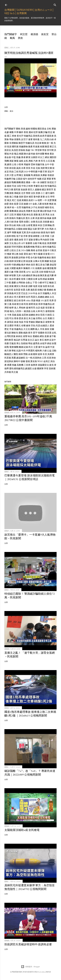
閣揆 (54, 243)
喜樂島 (17, 139)
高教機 (20, 365)
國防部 (53, 157)
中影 (52, 164)
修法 (52, 222)
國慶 (47, 261)
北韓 (41, 272)
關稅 (18, 129)
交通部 (10, 326)
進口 (11, 197)
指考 (23, 300)
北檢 (38, 168)
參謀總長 (21, 358)
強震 (45, 286)
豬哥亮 (32, 308)
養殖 (33, 250)
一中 (45, 200)
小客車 (20, 164)
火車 (38, 311)
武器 (44, 179)
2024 (23, 250)
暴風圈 (27, 247)
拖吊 (48, 232)
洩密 (43, 168)
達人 (16, 308)
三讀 (52, 236)
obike (28, 300)
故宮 (47, 300)
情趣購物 (23, 147)
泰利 (44, 247)
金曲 (35, 204)
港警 (25, 336)
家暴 (43, 197)
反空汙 (24, 139)
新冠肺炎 (9, 361)
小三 (43, 193)
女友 (52, 215)
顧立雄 (17, 300)
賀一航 (50, 143)
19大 (33, 268)
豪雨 (9, 164)
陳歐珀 (15, 333)
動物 (44, 143)
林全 (38, 315)
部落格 (22, 150)
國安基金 (42, 129)
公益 (49, 351)
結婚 (33, 232)
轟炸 (21, 132)
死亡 (14, 200)
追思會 (25, 315)
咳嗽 (23, 361)
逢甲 (9, 232)
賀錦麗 (52, 368)
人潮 (7, 222)
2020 (26, 172)
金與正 (47, 361)
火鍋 (23, 275)
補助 (47, 207)
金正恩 (35, 272)
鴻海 (18, 225)
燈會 (14, 136)
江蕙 (9, 304)
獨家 (9, 254)
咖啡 (53, 232)
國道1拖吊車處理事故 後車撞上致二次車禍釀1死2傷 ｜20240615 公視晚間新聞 (30, 714)
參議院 (28, 368)
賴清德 (34, 34)
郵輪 (50, 225)
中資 (52, 347)
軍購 (49, 179)
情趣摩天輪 (10, 179)
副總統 (32, 315)
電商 (21, 222)
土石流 (49, 161)
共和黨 (8, 372)
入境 (42, 236)
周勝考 (29, 211)
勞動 (26, 354)
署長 (26, 254)
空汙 (26, 240)
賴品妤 (17, 340)
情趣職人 (47, 293)
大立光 (27, 329)
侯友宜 (45, 34)
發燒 (28, 361)
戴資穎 (8, 247)
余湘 (30, 354)
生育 (19, 207)
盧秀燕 (36, 343)
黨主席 (42, 215)
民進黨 (36, 147)
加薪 (21, 254)
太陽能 (19, 229)
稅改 (44, 243)
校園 (42, 147)
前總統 (41, 297)
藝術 (9, 186)
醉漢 (28, 157)
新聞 (31, 304)
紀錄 (26, 347)
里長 (28, 168)
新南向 (13, 218)
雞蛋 (47, 147)
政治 (11, 111)
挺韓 (40, 354)
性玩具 (52, 272)
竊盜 (30, 229)
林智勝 (13, 275)
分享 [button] (6, 107)
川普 (11, 175)
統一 (14, 207)
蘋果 (54, 218)
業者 (23, 157)
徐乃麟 (46, 265)
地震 (35, 286)
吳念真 (39, 222)
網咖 (18, 265)
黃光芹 (20, 136)
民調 (21, 172)
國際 (33, 329)
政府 (31, 200)
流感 (19, 200)
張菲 (33, 265)
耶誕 (45, 279)
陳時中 (17, 361)
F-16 (35, 200)
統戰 (7, 347)
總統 (47, 297)
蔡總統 (50, 290)
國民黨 (15, 147)
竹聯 (14, 265)
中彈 (16, 132)
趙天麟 (50, 275)
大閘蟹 (13, 268)
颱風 (12, 38)
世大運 (17, 297)
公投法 (13, 250)
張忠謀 (53, 261)
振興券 (34, 365)
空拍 (33, 326)
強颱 (28, 250)
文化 (11, 243)
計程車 (30, 186)
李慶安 (37, 186)
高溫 (37, 218)
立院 (11, 215)
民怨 (11, 172)
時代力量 (9, 190)
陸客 (23, 279)
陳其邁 (43, 275)
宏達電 (46, 254)
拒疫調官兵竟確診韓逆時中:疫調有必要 (28, 944)
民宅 (43, 161)
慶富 (18, 279)
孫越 (28, 150)
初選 (23, 290)
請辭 (30, 286)
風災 (9, 200)
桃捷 (38, 300)
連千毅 (53, 336)
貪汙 (7, 215)
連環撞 (49, 311)
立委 (36, 347)
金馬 (40, 279)
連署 (30, 139)
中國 (40, 172)
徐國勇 (39, 268)
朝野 (40, 200)
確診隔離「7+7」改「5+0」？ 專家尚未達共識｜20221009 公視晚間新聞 (30, 773)
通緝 (31, 132)
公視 (14, 164)
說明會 (22, 258)
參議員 (8, 182)
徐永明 (13, 279)
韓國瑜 (34, 129)
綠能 (25, 229)
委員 (21, 318)
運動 (21, 333)
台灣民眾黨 (10, 336)
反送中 (53, 340)
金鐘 (7, 268)
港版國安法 (43, 365)
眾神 (40, 304)
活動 (54, 351)
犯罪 (36, 132)
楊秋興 (39, 351)
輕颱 (33, 247)
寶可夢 (41, 229)
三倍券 (27, 365)
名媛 (7, 132)
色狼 (7, 197)
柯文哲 (24, 34)
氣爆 (19, 232)
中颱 (40, 243)
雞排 (54, 258)
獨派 (51, 204)
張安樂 (17, 261)
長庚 (51, 300)
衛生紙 (51, 286)
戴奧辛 (20, 268)
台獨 (35, 261)
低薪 (43, 308)
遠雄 (44, 268)
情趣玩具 (30, 143)
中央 (54, 211)
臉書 (26, 204)
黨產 (30, 147)
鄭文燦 (49, 168)
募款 (52, 154)
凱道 (36, 304)
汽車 (36, 161)
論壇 (47, 347)
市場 (26, 322)
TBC (33, 150)
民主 (31, 347)
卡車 (9, 315)
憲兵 (28, 218)
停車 (26, 236)
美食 (16, 222)
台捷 (34, 368)
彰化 (52, 207)
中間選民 (30, 351)
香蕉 (26, 132)
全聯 (33, 222)
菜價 (49, 243)
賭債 (43, 232)
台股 (23, 225)
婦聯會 (36, 236)
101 (42, 300)
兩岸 (9, 207)
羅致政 (37, 175)
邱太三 (41, 157)
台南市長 (9, 290)
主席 (7, 175)
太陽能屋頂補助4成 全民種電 (22, 830)
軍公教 (15, 254)
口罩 (44, 358)
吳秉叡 (44, 175)
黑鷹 (14, 358)
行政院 (49, 315)
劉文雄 (20, 304)
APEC (29, 272)
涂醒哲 (43, 182)
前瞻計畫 (42, 290)
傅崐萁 (17, 193)
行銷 (11, 222)
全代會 (34, 258)
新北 (26, 318)
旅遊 (16, 322)
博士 (18, 343)
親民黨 (17, 190)
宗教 (52, 240)
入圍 (39, 204)
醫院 (16, 354)
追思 (7, 240)
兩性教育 (9, 340)
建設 (44, 190)
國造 (23, 182)
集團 (40, 132)
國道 (16, 211)
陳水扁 (27, 154)
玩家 (35, 229)
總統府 (29, 275)
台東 (33, 218)
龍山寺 (17, 243)
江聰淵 (29, 279)
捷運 (7, 300)
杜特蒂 (8, 265)
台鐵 (35, 243)
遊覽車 (49, 322)
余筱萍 (43, 343)
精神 (11, 261)
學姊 (11, 139)
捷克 (51, 365)
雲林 (33, 164)
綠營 (7, 250)
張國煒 (41, 333)
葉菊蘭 (27, 175)
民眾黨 (8, 358)
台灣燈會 (21, 283)
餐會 (47, 154)
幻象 (11, 272)
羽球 (14, 247)
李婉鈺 (32, 322)
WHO (40, 361)
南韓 (21, 354)
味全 (30, 336)
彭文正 (31, 340)
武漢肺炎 (37, 358)
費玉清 (39, 265)
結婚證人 (45, 326)
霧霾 (14, 283)
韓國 (46, 272)
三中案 (8, 283)
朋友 (11, 204)
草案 (47, 236)
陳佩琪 (27, 268)
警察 (28, 193)
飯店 (43, 322)
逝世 (11, 240)
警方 (36, 254)
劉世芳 (50, 190)
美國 (50, 318)
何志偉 (38, 143)
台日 (45, 318)
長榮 (7, 343)
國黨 (19, 215)
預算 (7, 168)
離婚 (51, 283)
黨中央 (42, 347)
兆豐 (50, 200)
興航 (31, 161)
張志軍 (36, 211)
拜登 (46, 368)
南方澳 (8, 351)
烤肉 (28, 265)
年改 (33, 168)
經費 (7, 211)
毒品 (16, 154)
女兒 (47, 197)
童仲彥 (37, 197)
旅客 (21, 240)
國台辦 (43, 211)
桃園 (21, 154)
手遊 (11, 329)
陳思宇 (22, 143)
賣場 (30, 236)
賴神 (47, 340)
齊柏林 (22, 308)
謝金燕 (22, 211)
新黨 (11, 286)
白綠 (51, 139)
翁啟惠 (24, 190)
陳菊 (16, 161)
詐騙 (45, 132)
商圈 (14, 232)
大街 (47, 229)
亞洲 (45, 225)
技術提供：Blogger (31, 967)
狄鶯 (54, 343)
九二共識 (44, 139)
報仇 (12, 311)
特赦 (33, 154)
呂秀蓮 (24, 340)
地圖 (39, 179)
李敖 (44, 150)
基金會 (8, 157)
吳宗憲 (48, 333)
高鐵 (14, 315)
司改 (14, 186)
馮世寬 (22, 272)
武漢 (49, 358)
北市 (23, 193)
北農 (28, 290)
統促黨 (29, 261)
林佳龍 (13, 168)
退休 (26, 197)
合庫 (35, 279)
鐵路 (26, 333)
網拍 (42, 336)
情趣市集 (40, 164)
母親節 (51, 175)
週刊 (47, 193)
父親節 (19, 179)
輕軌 (14, 236)
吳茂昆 (15, 150)
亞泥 (21, 204)
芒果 (45, 172)
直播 (47, 336)
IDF (30, 204)
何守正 (46, 283)
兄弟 (18, 275)
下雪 (35, 283)
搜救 (11, 193)
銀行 (31, 254)
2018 (30, 293)
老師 (21, 197)
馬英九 (34, 297)
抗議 (18, 351)
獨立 (21, 175)
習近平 (51, 172)
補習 (31, 197)
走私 (26, 161)
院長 (43, 315)
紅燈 (23, 261)
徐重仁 (27, 222)
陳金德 (36, 275)
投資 (9, 147)
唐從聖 (53, 265)
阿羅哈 (20, 247)
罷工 (9, 136)
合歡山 (29, 283)
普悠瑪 (36, 136)
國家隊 (40, 368)
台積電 (29, 225)
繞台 (11, 297)
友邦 (28, 297)
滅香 (7, 243)
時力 (43, 311)
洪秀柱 (39, 318)
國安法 (17, 286)
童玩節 (8, 333)
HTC (53, 254)
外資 (11, 154)
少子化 (34, 207)
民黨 (24, 215)
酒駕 (11, 161)
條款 (49, 258)
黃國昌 (25, 200)
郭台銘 (13, 225)
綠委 (7, 204)
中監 (14, 157)
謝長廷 (10, 322)
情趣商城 (26, 207)
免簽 (21, 322)
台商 (7, 218)
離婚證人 (9, 354)
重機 (11, 211)
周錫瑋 (27, 164)
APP (23, 243)
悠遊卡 (46, 250)
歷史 (7, 329)
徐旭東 (45, 204)
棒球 (23, 297)
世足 (50, 132)
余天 (40, 293)
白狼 (7, 261)
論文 (37, 340)
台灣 (16, 175)
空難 (16, 272)
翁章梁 (17, 290)
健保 (28, 326)
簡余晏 (24, 286)
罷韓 (35, 354)
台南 (33, 311)
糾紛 (38, 232)
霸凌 (52, 326)
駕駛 (31, 240)
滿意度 (34, 290)
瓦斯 (24, 232)
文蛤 (49, 129)
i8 (39, 261)
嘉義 (19, 315)
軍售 (54, 179)
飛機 (7, 161)
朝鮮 (7, 275)
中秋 (24, 186)
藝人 (37, 329)
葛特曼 (36, 139)
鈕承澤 (43, 136)
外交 (54, 293)
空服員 (13, 343)
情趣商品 (18, 329)
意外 (29, 232)
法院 (19, 186)
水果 (23, 168)
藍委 (16, 204)
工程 (16, 172)
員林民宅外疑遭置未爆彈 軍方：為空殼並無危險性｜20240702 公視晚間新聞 (30, 887)
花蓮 (40, 286)
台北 (52, 297)
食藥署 (29, 243)
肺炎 (20, 38)
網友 (47, 157)
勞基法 (39, 247)
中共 (23, 351)
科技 (40, 225)
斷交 (11, 300)
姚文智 (44, 186)
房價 (38, 193)
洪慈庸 (46, 222)
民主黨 (15, 372)
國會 (28, 182)
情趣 (18, 157)
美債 (23, 129)
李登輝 (38, 150)
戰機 (14, 182)
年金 (35, 293)
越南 (28, 129)
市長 (42, 329)
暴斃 (11, 132)
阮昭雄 (24, 343)
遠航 (21, 161)
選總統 (36, 336)
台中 (47, 164)
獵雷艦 (50, 268)
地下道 (20, 236)
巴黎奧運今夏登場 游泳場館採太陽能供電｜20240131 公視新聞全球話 (30, 477)
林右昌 (30, 215)
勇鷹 (9, 365)
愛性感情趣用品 (17, 368)
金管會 (39, 250)
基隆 (36, 215)
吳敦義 (10, 293)
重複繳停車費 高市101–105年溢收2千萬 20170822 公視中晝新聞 (28, 418)
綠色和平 (32, 179)
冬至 (45, 354)
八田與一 (19, 311)
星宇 (35, 333)
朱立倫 (32, 318)
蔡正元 (53, 147)
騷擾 (40, 254)
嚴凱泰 (50, 136)
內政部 (46, 240)
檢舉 (11, 308)
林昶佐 (19, 336)
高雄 (14, 304)
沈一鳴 (29, 358)
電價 (11, 347)
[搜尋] (55, 4)
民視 (26, 304)
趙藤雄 (38, 190)
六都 (44, 351)
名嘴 (23, 326)
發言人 (31, 190)
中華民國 (33, 172)
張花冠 (50, 182)
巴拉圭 (24, 293)
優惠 (16, 240)
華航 (14, 351)
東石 (42, 340)
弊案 (54, 200)
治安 (33, 193)
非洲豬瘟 (14, 143)
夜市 (30, 333)
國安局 (8, 258)
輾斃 (16, 347)
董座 (35, 225)
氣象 (49, 218)
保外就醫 (40, 154)
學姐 (30, 343)
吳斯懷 (51, 354)
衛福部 (41, 207)
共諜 (38, 326)
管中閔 (50, 150)
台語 (38, 308)
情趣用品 (28, 136)
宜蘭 (52, 329)
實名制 (34, 361)
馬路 (51, 229)
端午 (25, 179)
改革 (7, 297)
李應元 (17, 326)
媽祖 (49, 343)
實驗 (54, 129)
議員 (18, 168)
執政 (49, 211)
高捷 (33, 300)
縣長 (47, 329)
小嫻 (40, 283)
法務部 (34, 157)
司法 (11, 318)
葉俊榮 (15, 258)
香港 (16, 318)
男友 (47, 215)
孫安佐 (8, 150)
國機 (18, 182)
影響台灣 (38, 240)
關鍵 (38, 322)
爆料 (52, 193)
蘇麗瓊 (51, 279)
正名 (18, 250)
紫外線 (43, 218)
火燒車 (8, 236)
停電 (28, 258)
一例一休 (35, 182)
